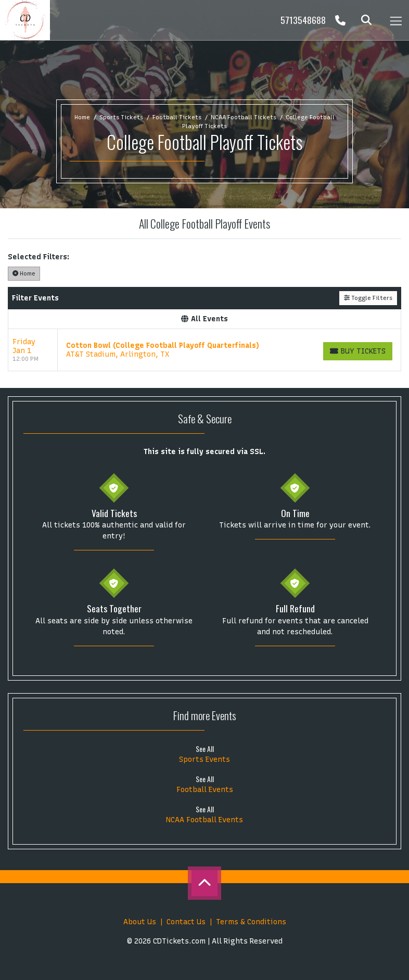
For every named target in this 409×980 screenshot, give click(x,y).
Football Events (205, 790)
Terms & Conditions (251, 922)
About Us (140, 922)
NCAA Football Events (204, 820)
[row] (204, 350)
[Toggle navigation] (395, 20)
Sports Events (204, 759)
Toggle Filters (368, 298)
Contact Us (186, 922)
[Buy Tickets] (358, 351)
